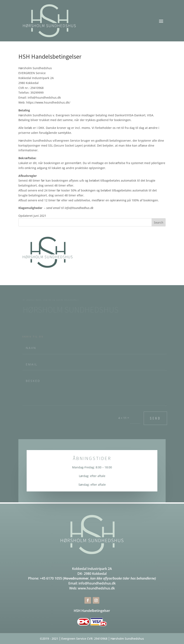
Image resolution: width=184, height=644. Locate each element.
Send (157, 418)
